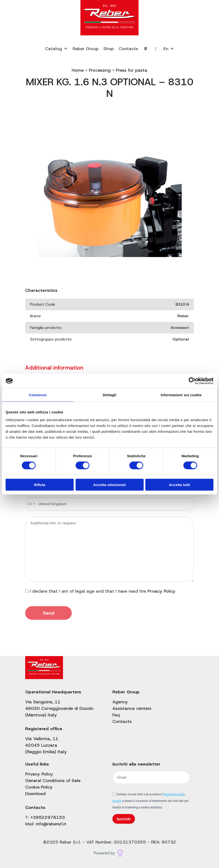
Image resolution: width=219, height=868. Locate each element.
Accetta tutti (179, 484)
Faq (116, 715)
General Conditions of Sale (53, 781)
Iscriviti (124, 819)
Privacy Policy (161, 591)
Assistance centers (132, 708)
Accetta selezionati (109, 484)
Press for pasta (132, 70)
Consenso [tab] (38, 395)
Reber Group (86, 49)
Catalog (56, 49)
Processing (100, 70)
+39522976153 (48, 817)
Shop (109, 49)
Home (78, 70)
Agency (120, 702)
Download (35, 794)
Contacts (128, 49)
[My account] (156, 49)
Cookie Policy (39, 787)
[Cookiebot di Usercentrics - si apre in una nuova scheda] (192, 381)
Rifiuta (40, 484)
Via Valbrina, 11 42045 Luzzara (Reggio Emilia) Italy (46, 745)
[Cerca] (146, 49)
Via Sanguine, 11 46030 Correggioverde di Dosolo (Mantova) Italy (59, 708)
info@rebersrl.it (51, 824)
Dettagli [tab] (109, 395)
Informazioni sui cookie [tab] (181, 395)
